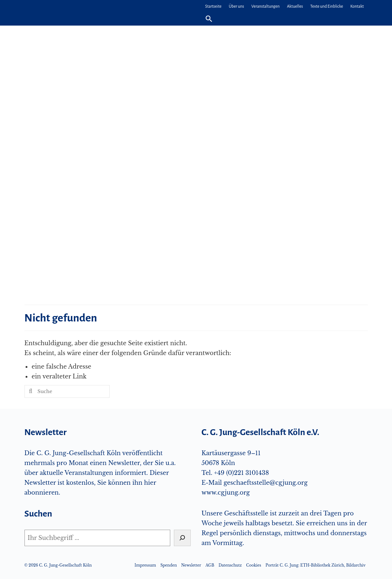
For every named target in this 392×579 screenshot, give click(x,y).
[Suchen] (182, 538)
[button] (209, 19)
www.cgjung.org (226, 492)
